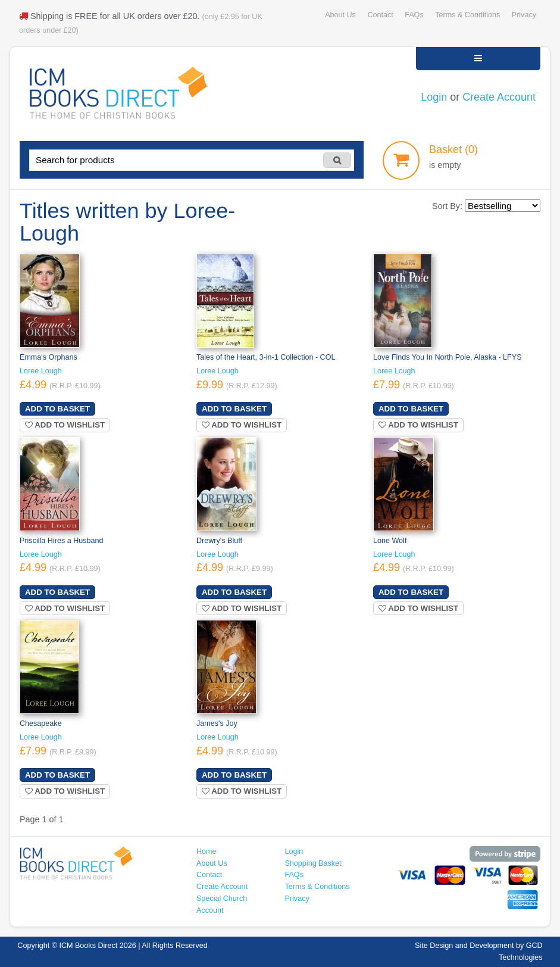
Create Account (499, 97)
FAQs (414, 15)
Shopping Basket (313, 863)
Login (434, 97)
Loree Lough (41, 371)
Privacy (524, 15)
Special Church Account (222, 904)
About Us (340, 15)
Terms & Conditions (467, 15)
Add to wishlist (65, 425)
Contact (380, 15)
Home (207, 851)
